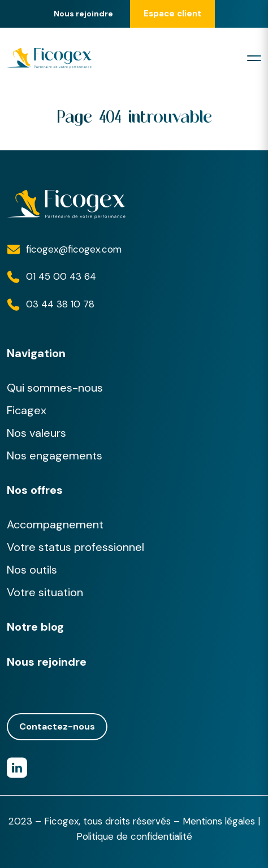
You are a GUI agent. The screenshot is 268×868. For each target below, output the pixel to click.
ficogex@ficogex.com (74, 249)
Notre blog (35, 627)
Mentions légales (219, 821)
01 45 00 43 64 (61, 276)
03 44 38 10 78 (60, 304)
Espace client (172, 14)
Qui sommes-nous (55, 388)
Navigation (36, 353)
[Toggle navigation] (254, 58)
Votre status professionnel (75, 547)
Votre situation (45, 592)
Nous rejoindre (83, 14)
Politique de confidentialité (134, 836)
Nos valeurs (36, 433)
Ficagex (27, 410)
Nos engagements (55, 455)
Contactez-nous (57, 727)
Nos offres (35, 490)
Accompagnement (55, 524)
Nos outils (32, 570)
